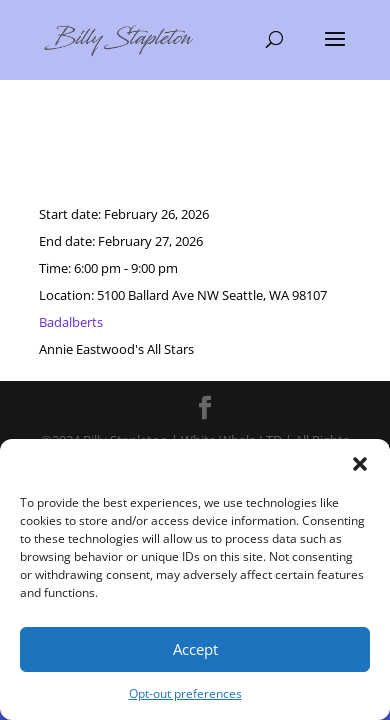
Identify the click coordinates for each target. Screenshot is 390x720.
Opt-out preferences (185, 693)
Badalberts (71, 322)
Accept (195, 649)
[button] (360, 464)
